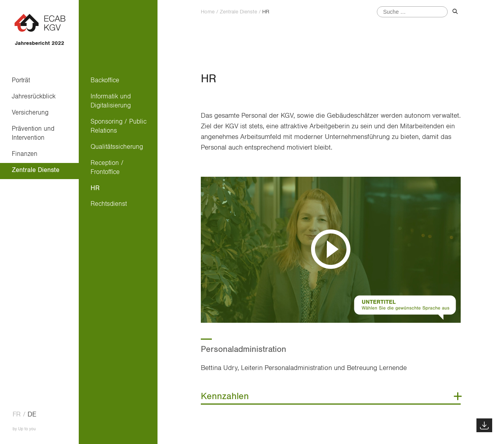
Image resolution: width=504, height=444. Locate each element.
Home (208, 12)
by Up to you (24, 429)
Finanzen (25, 154)
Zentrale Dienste (36, 170)
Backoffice (105, 80)
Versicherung (30, 112)
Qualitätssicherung (117, 147)
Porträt (21, 80)
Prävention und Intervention (33, 133)
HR (95, 188)
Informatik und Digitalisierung (111, 101)
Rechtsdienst (109, 204)
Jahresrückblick (34, 96)
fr (17, 414)
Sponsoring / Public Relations (119, 126)
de (32, 414)
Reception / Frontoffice (107, 167)
